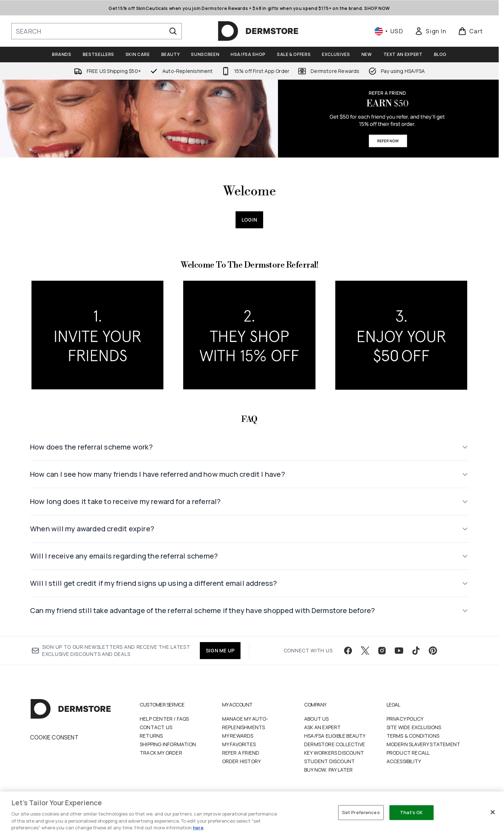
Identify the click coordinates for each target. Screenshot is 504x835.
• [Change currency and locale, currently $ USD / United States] (389, 31)
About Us (317, 719)
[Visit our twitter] (365, 651)
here (198, 828)
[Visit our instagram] (382, 651)
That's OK (411, 812)
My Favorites (239, 744)
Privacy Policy (405, 719)
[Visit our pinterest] (433, 651)
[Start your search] (97, 31)
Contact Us (156, 727)
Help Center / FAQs (164, 719)
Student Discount (329, 761)
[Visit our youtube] (399, 651)
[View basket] (471, 31)
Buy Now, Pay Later (329, 770)
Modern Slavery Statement (424, 744)
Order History (242, 761)
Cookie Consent (54, 737)
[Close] (493, 812)
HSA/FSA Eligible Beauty (335, 736)
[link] (430, 31)
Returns (151, 736)
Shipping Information (168, 744)
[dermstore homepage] (258, 31)
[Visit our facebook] (348, 651)
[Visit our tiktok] (416, 651)
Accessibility (404, 761)
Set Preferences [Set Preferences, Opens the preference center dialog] (361, 812)
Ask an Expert (323, 727)
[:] (97, 338)
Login (249, 220)
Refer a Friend (241, 753)
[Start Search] (173, 31)
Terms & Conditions (413, 736)
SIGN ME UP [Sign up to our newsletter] (220, 650)
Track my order (161, 753)
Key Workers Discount (334, 753)
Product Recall (408, 753)
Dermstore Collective (335, 744)
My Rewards (238, 736)
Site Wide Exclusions (414, 727)
